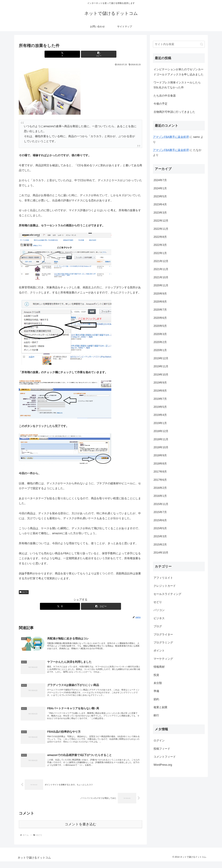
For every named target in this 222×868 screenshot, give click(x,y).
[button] (91, 54)
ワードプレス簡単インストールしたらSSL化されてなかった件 (177, 85)
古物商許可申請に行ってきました (174, 112)
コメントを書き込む (81, 831)
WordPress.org (163, 765)
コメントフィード (165, 757)
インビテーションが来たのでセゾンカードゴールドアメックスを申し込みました (179, 72)
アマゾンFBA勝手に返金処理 (171, 137)
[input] (179, 44)
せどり (24, 592)
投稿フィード (162, 749)
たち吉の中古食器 (165, 96)
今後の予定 (160, 104)
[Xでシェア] (70, 54)
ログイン (159, 741)
